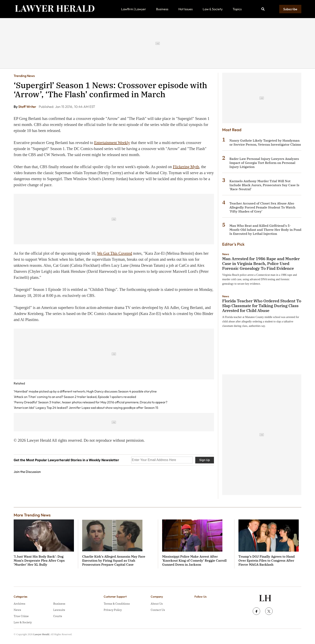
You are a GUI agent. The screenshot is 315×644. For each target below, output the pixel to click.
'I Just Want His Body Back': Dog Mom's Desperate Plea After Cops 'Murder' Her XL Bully (39, 560)
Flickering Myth (186, 167)
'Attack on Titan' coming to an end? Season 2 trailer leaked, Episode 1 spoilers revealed (75, 397)
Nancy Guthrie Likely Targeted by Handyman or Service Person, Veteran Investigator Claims (265, 142)
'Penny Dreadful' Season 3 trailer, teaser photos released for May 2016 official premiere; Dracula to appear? (91, 402)
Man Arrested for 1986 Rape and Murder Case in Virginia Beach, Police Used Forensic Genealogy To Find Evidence (261, 263)
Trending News (24, 76)
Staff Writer (28, 107)
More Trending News (32, 515)
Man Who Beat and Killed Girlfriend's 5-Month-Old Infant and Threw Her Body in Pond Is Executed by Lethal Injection (265, 230)
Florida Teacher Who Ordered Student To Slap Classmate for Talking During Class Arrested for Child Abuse (262, 306)
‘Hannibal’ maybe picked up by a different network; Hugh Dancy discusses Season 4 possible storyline (85, 391)
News (226, 254)
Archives (19, 604)
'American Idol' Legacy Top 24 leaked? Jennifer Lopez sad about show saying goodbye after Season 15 (86, 408)
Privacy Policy (113, 610)
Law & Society (213, 9)
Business (162, 9)
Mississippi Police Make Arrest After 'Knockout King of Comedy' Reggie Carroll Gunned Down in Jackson (194, 560)
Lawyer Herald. (42, 634)
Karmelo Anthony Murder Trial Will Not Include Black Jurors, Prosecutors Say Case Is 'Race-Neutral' (264, 185)
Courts (58, 616)
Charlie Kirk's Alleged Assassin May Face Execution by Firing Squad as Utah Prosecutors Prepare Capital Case (114, 560)
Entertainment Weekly (112, 143)
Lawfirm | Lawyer (134, 9)
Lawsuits (59, 610)
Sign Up (205, 460)
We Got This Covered (115, 253)
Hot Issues (186, 9)
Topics (237, 9)
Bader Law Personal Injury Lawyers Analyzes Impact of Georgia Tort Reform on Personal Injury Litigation (264, 163)
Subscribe (290, 9)
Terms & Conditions (117, 604)
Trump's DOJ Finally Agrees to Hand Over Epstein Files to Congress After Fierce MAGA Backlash (267, 560)
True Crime (21, 616)
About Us (157, 604)
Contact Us (158, 610)
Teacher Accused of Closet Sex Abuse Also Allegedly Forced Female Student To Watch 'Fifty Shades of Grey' (262, 207)
